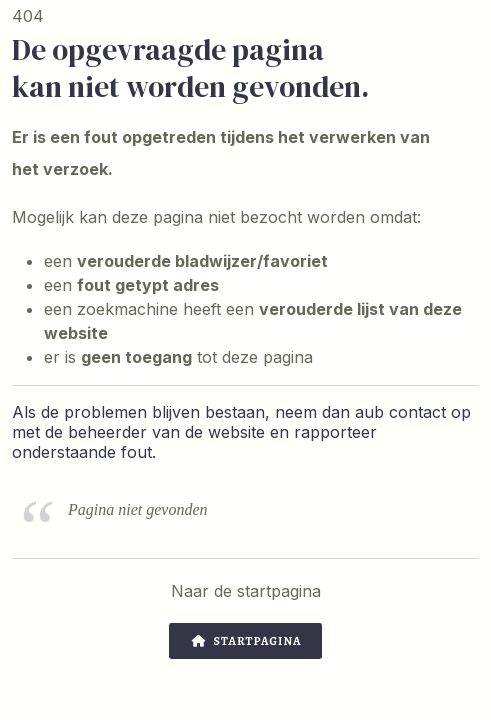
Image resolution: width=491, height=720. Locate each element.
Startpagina (246, 641)
